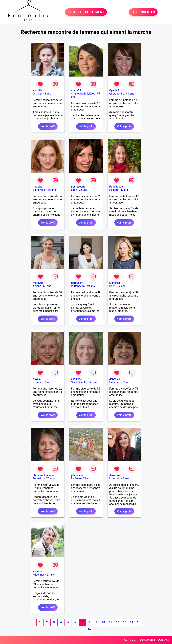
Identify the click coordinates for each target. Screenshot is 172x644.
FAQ (125, 640)
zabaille (38, 90)
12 (117, 622)
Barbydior (77, 283)
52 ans (121, 286)
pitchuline (77, 475)
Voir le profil (48, 126)
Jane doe (115, 475)
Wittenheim (78, 286)
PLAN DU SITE (146, 640)
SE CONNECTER (143, 12)
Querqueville (117, 94)
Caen (112, 286)
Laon (74, 190)
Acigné (37, 286)
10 (103, 622)
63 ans (51, 575)
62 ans (48, 382)
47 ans (124, 190)
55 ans (93, 382)
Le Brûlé (76, 478)
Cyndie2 (114, 90)
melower (38, 283)
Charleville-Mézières (83, 94)
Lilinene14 (116, 283)
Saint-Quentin (79, 382)
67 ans (50, 478)
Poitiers (114, 190)
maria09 (76, 90)
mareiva (38, 187)
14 (132, 622)
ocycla (37, 379)
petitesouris (78, 187)
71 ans (127, 382)
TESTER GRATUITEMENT (86, 12)
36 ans (52, 190)
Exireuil (37, 382)
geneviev (115, 379)
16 (89, 629)
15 (139, 622)
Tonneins (38, 478)
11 (110, 622)
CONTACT (163, 640)
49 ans (91, 286)
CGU (133, 640)
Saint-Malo (39, 190)
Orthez (37, 94)
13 (124, 622)
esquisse (76, 379)
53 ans (87, 478)
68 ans (47, 286)
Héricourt (115, 382)
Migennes (39, 575)
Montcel (114, 478)
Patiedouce (116, 187)
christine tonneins (44, 475)
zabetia (37, 571)
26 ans (83, 190)
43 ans (125, 478)
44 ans (47, 94)
